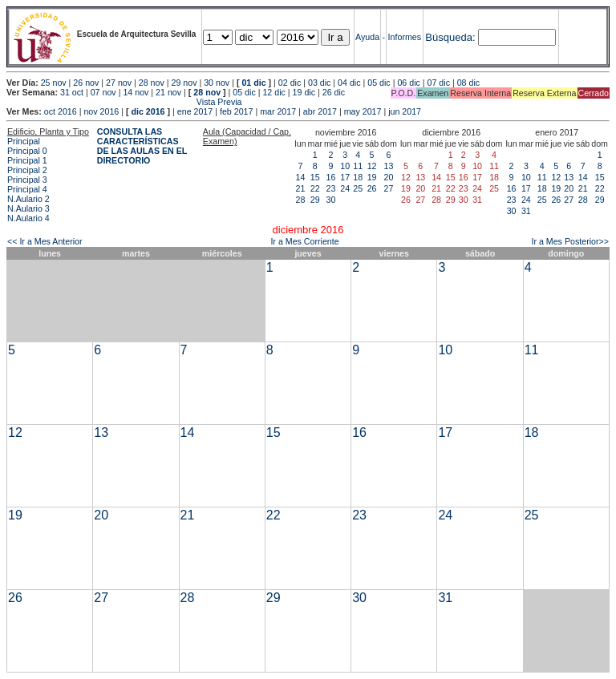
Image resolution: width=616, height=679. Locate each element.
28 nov (152, 83)
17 (345, 177)
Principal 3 (27, 180)
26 (372, 188)
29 (315, 200)
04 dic (349, 83)
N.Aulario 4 (28, 218)
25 (358, 188)
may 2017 (363, 111)
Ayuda (367, 37)
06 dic (408, 83)
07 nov (103, 92)
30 (331, 200)
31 (526, 211)
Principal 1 (27, 160)
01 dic (253, 83)
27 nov (119, 83)
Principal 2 (27, 170)
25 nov (54, 83)
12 (372, 166)
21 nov (168, 92)
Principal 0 (27, 151)
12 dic (274, 92)
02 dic (290, 83)
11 (358, 166)
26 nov (86, 83)
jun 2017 (405, 111)
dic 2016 (148, 111)
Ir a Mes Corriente (304, 241)
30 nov (217, 83)
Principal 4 (27, 189)
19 (372, 177)
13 (389, 166)
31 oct (72, 92)
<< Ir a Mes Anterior (45, 241)
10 (345, 166)
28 (301, 200)
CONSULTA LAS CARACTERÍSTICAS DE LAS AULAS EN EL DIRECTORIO (142, 146)
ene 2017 (195, 111)
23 (331, 188)
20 (389, 177)
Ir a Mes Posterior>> (570, 241)
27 (389, 188)
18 (358, 177)
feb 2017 (236, 111)
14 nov (136, 92)
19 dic (304, 92)
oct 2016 (61, 111)
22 (315, 188)
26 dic (334, 92)
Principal (24, 141)
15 (315, 177)
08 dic (468, 83)
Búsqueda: (450, 37)
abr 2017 (320, 111)
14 (301, 177)
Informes (405, 37)
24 (345, 188)
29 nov (184, 83)
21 (301, 188)
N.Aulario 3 (28, 208)
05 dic (379, 83)
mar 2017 (278, 111)
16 (331, 177)
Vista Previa (124, 102)
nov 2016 (101, 111)
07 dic (439, 83)
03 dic (319, 83)
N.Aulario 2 (28, 199)
